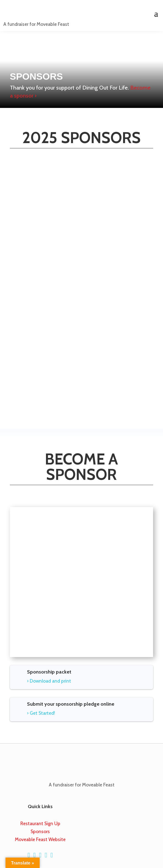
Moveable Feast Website (40, 839)
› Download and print (49, 681)
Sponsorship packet (49, 672)
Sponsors (40, 831)
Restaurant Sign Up (40, 824)
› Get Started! (41, 713)
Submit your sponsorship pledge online (71, 704)
